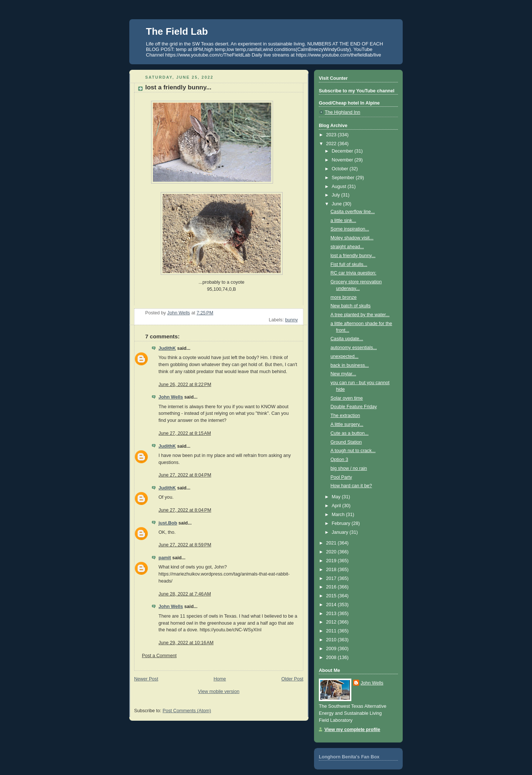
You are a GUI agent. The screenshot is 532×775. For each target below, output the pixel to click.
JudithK (167, 348)
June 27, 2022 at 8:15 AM (185, 433)
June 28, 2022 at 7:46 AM (185, 594)
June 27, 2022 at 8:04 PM (185, 475)
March (339, 515)
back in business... (350, 365)
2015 (332, 596)
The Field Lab (177, 31)
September (344, 178)
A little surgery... (347, 424)
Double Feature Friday (354, 407)
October (341, 169)
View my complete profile (352, 730)
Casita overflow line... (353, 212)
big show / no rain (349, 468)
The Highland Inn (342, 112)
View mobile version (219, 692)
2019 (332, 561)
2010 (332, 640)
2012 (332, 622)
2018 (332, 570)
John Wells (171, 397)
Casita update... (347, 339)
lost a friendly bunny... (353, 256)
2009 (332, 649)
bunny (291, 320)
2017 (332, 578)
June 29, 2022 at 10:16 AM (186, 643)
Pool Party (341, 477)
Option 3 (340, 460)
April (337, 506)
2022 (332, 144)
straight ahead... (347, 247)
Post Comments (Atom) (187, 711)
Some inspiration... (350, 229)
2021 (332, 543)
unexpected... (345, 356)
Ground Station (346, 442)
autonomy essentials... (354, 348)
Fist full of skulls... (349, 264)
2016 (332, 587)
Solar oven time (347, 398)
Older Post (292, 679)
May (337, 497)
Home (220, 679)
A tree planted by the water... (360, 315)
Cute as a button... (350, 433)
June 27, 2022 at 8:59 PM (185, 545)
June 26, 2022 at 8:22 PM (185, 385)
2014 (332, 605)
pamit (165, 558)
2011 (332, 631)
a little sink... (343, 221)
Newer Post (146, 679)
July (337, 195)
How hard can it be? (351, 486)
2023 (332, 135)
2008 (332, 658)
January (341, 532)
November (343, 160)
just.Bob (168, 523)
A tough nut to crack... (353, 451)
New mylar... (343, 374)
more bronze (344, 297)
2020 (332, 552)
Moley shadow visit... (352, 238)
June (337, 204)
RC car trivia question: (354, 273)
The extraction (345, 416)
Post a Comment (159, 656)
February (342, 523)
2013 (332, 614)
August (340, 187)
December (343, 151)
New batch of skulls (351, 306)
